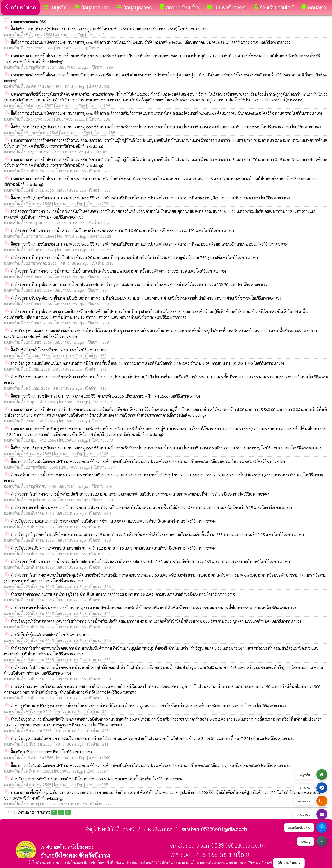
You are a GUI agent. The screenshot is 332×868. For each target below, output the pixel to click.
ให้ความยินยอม (289, 863)
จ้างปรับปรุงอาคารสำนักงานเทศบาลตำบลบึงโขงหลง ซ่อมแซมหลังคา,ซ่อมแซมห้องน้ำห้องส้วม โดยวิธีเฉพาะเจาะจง (97, 779)
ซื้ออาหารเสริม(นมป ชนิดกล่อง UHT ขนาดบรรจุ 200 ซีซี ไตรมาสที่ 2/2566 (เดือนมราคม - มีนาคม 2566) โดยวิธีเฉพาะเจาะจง (105, 396)
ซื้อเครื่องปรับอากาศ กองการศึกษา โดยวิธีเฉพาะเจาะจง (51, 752)
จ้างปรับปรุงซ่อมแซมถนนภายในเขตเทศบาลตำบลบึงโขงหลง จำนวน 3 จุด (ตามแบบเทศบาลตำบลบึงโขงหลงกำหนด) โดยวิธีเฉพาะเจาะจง (113, 521)
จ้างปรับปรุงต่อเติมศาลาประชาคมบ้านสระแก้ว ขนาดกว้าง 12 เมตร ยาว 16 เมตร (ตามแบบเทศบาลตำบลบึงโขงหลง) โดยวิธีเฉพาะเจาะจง (113, 548)
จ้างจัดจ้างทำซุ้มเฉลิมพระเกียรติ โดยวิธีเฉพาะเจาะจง (50, 635)
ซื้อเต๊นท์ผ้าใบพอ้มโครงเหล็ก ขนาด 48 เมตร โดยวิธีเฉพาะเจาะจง (59, 350)
